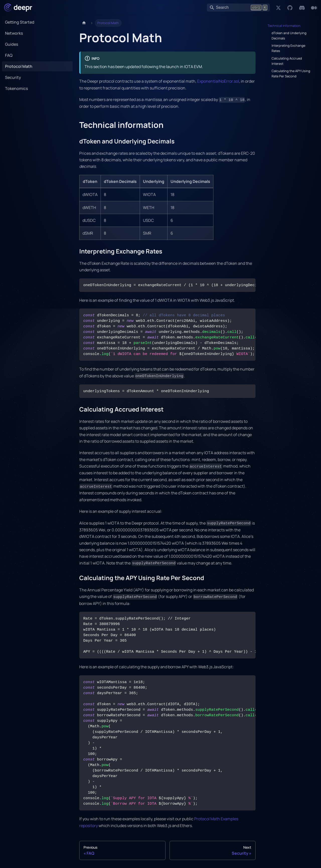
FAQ (9, 55)
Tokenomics (16, 88)
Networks (14, 33)
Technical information (284, 26)
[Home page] (84, 23)
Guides (12, 44)
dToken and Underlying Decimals (289, 36)
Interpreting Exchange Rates (288, 48)
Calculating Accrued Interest (287, 61)
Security (13, 77)
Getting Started (20, 22)
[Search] (238, 8)
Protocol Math (19, 66)
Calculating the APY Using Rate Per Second (291, 73)
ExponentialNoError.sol (218, 81)
